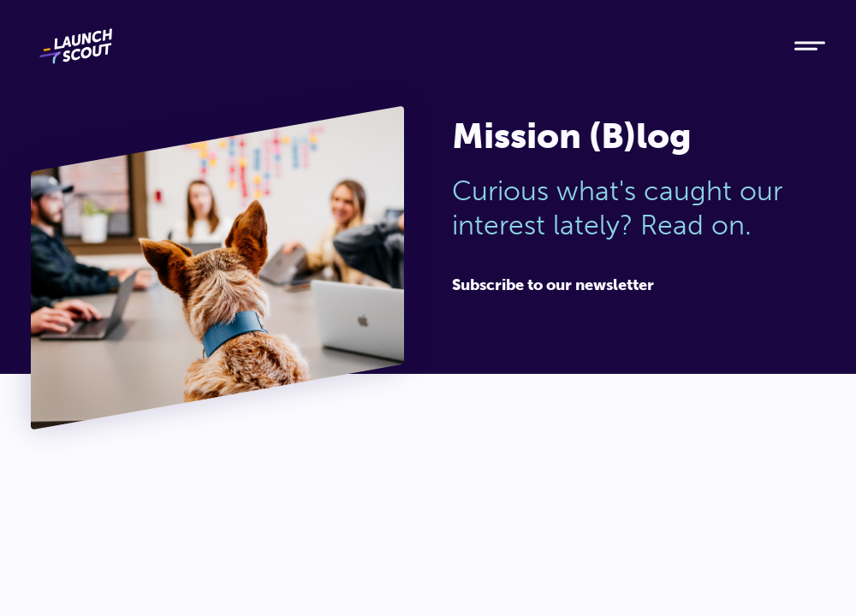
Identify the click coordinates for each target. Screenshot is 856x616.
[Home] (397, 46)
